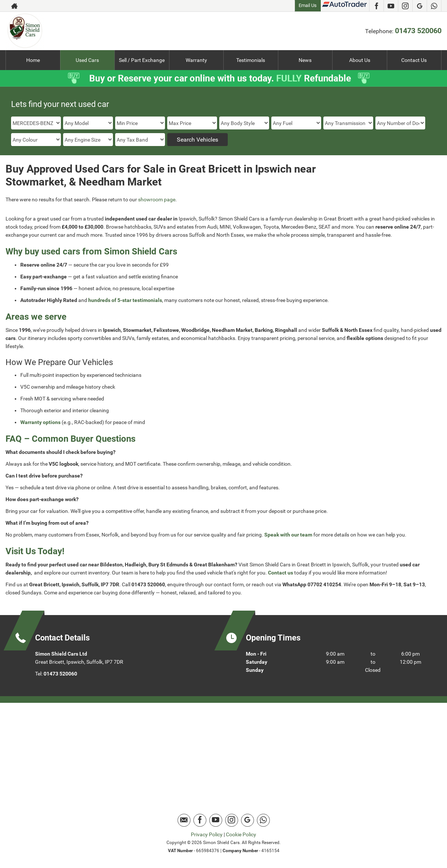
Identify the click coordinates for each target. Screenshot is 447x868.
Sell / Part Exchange (142, 60)
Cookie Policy (241, 834)
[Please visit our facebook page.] (376, 6)
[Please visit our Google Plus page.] (420, 6)
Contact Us (414, 60)
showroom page (157, 199)
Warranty (196, 60)
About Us (360, 60)
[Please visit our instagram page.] (405, 6)
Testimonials (251, 60)
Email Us (308, 5)
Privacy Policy (207, 834)
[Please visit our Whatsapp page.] (434, 6)
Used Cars (87, 60)
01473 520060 (418, 31)
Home (33, 60)
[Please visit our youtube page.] (391, 6)
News (305, 60)
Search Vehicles (197, 140)
